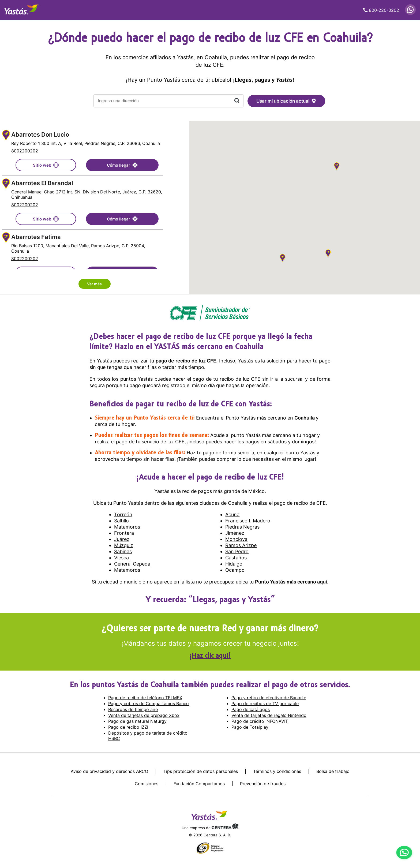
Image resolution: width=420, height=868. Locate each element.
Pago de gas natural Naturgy (137, 721)
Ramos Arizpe (241, 545)
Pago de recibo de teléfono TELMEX (145, 698)
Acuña (232, 515)
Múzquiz (124, 545)
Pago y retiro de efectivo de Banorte (269, 698)
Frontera (124, 533)
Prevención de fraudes (263, 784)
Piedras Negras (242, 527)
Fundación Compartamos (199, 784)
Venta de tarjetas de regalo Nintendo (269, 715)
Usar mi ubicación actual (286, 101)
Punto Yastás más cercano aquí (291, 582)
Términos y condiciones (277, 771)
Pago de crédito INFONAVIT (260, 721)
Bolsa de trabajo (333, 771)
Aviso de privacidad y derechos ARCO (109, 771)
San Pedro (237, 551)
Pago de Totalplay (250, 727)
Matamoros (127, 527)
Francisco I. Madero (248, 521)
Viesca (121, 558)
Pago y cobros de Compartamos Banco (149, 704)
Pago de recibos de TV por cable (265, 704)
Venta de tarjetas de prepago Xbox (144, 715)
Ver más (94, 284)
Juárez (122, 539)
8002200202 (25, 151)
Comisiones (147, 784)
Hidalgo (234, 564)
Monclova (236, 539)
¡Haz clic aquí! (210, 656)
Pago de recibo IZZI (128, 727)
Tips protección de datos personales (201, 771)
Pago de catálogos (251, 709)
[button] (337, 167)
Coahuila (305, 418)
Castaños (236, 558)
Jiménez (235, 533)
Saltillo (121, 521)
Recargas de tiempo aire (133, 709)
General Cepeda (132, 564)
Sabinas (123, 551)
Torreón (123, 515)
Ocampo (235, 570)
